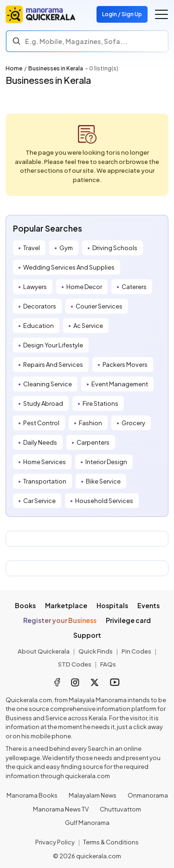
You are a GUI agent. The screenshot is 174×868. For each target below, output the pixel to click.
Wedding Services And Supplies (69, 267)
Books (25, 605)
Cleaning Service (48, 384)
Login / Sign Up (122, 14)
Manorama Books (32, 795)
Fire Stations (100, 403)
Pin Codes (136, 651)
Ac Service (88, 326)
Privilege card (128, 620)
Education (39, 326)
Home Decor (84, 287)
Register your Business (60, 620)
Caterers (134, 287)
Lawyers (35, 287)
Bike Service (103, 481)
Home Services (45, 462)
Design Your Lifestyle (53, 345)
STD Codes (75, 664)
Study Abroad (43, 403)
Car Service (39, 501)
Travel (32, 248)
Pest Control (41, 423)
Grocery (133, 423)
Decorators (40, 306)
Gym (66, 248)
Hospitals (112, 605)
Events (148, 605)
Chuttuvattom (120, 809)
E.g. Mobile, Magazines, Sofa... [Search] (76, 41)
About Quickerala (44, 651)
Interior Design (106, 462)
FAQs (108, 664)
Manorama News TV (61, 809)
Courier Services (99, 306)
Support (87, 635)
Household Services (104, 501)
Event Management (120, 384)
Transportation (45, 481)
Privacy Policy (55, 842)
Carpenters (93, 442)
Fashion (90, 423)
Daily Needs (40, 442)
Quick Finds (96, 651)
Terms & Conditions (111, 842)
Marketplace (66, 605)
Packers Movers (125, 365)
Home (14, 68)
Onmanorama (148, 795)
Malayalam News (93, 795)
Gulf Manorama (87, 823)
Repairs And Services (53, 365)
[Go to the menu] (161, 14)
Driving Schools (115, 248)
